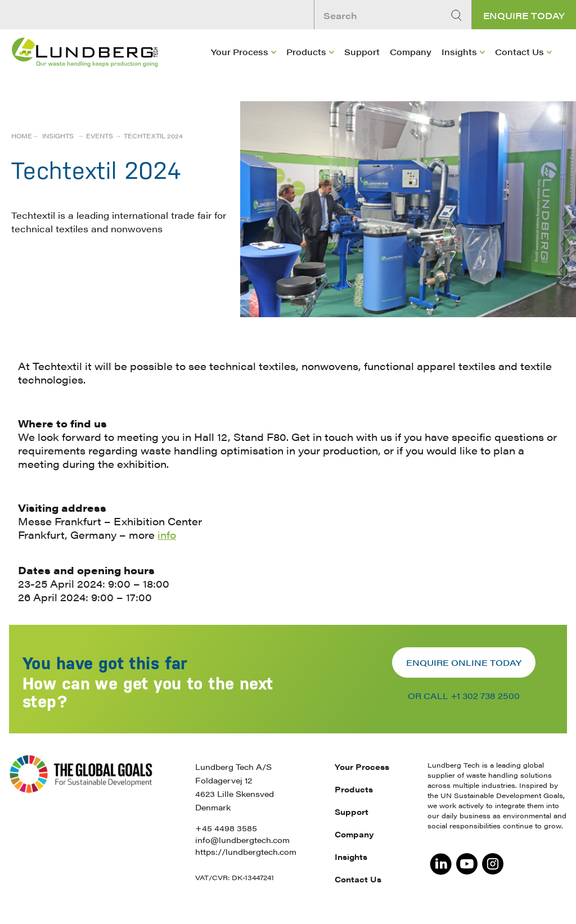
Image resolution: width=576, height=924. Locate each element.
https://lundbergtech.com (246, 851)
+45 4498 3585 (226, 828)
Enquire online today (464, 662)
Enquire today (524, 15)
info (167, 535)
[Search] (458, 15)
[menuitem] (244, 68)
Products (306, 51)
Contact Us (519, 51)
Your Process (240, 51)
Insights (459, 51)
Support (362, 51)
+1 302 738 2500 (485, 695)
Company (411, 51)
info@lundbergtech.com (242, 840)
